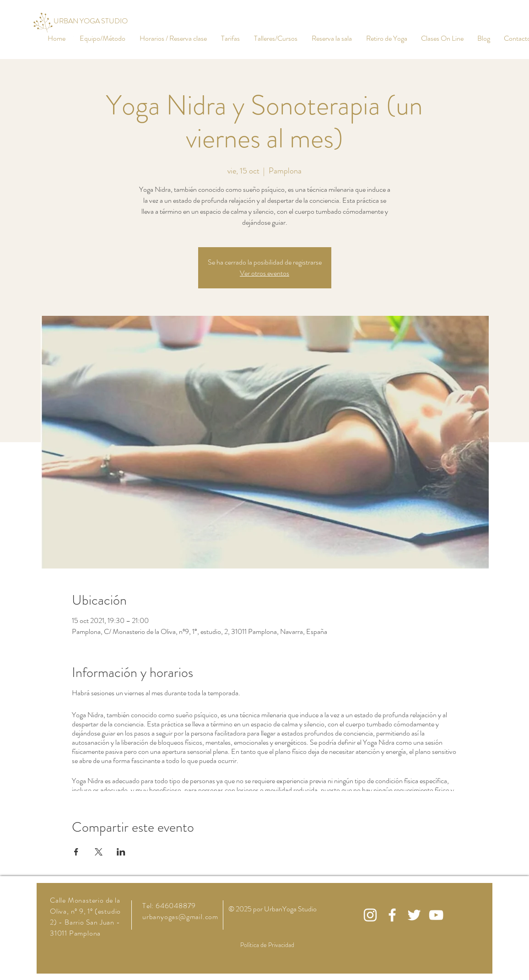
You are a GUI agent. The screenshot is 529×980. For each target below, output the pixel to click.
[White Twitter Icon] (414, 915)
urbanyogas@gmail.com (180, 917)
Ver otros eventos (264, 273)
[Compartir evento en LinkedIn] (121, 852)
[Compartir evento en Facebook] (76, 852)
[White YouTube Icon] (436, 915)
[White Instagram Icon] (370, 915)
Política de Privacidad (267, 945)
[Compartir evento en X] (99, 852)
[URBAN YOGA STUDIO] (91, 21)
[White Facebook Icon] (392, 915)
